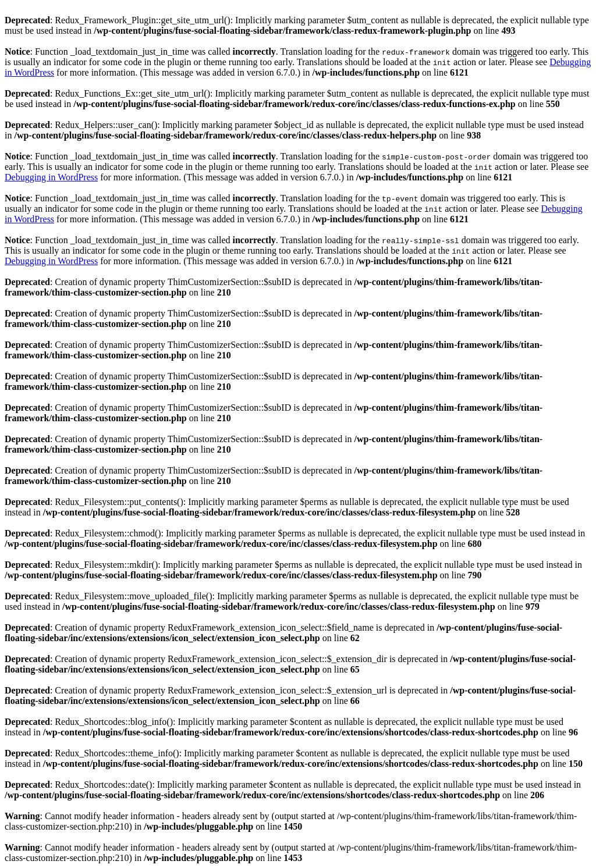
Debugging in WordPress (51, 177)
